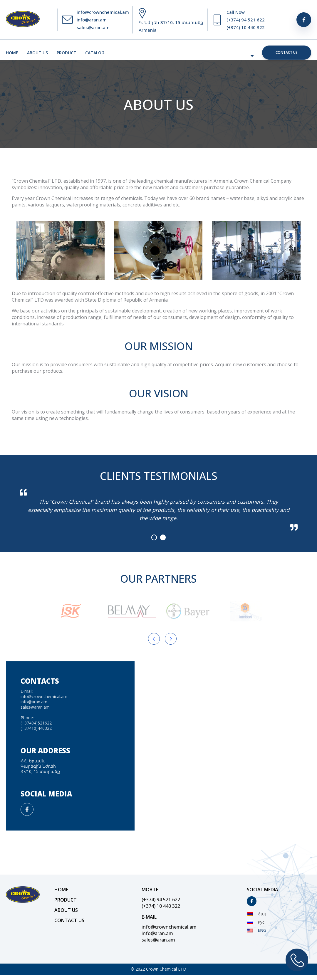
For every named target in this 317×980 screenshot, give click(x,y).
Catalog (95, 53)
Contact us (287, 52)
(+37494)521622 (36, 723)
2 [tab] (163, 537)
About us (37, 53)
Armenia (148, 30)
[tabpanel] (159, 510)
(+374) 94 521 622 (246, 20)
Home (12, 53)
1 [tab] (154, 537)
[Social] (304, 20)
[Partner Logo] (71, 611)
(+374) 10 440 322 (246, 27)
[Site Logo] (23, 20)
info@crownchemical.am (103, 12)
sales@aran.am (93, 27)
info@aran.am (92, 20)
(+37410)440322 (36, 728)
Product (67, 53)
